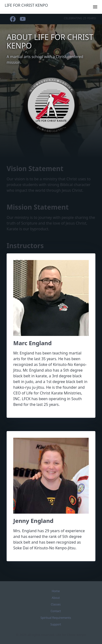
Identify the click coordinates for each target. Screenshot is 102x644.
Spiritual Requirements (56, 618)
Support (56, 624)
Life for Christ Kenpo (26, 5)
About (56, 598)
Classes (56, 604)
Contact (56, 611)
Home (56, 591)
